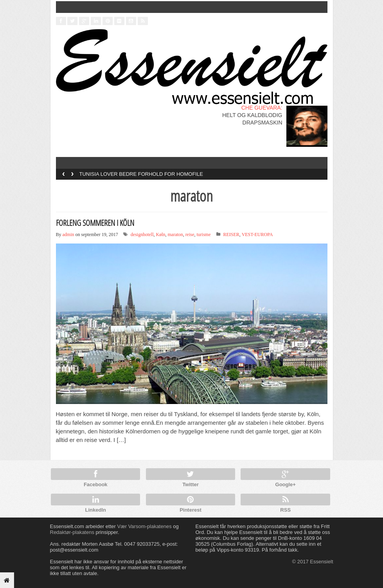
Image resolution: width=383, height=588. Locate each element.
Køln (161, 234)
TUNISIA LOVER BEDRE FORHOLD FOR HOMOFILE (141, 174)
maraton (175, 234)
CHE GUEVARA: (262, 108)
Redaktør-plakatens (72, 532)
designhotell (142, 234)
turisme (203, 234)
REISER (231, 234)
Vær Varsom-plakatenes (144, 526)
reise (190, 234)
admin (68, 234)
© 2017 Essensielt (313, 562)
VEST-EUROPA (257, 234)
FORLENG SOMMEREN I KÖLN (95, 223)
